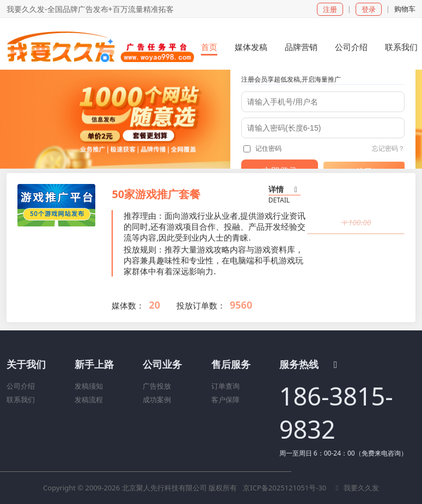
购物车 (405, 9)
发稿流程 (89, 399)
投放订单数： (201, 305)
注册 (330, 9)
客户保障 (225, 399)
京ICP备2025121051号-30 (285, 488)
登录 (369, 9)
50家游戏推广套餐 (156, 194)
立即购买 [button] (356, 248)
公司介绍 (21, 386)
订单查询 (225, 386)
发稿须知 (89, 386)
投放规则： (144, 249)
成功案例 (157, 399)
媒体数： (128, 305)
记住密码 (262, 148)
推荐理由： (144, 216)
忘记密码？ (388, 148)
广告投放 (157, 386)
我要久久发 (356, 488)
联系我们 (21, 399)
